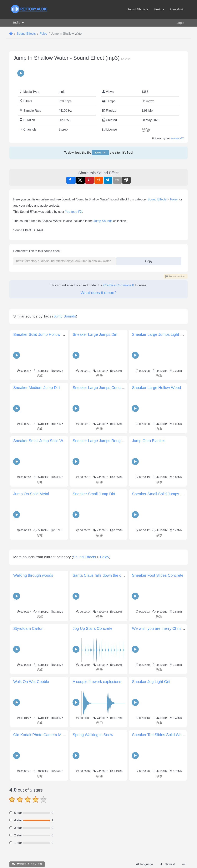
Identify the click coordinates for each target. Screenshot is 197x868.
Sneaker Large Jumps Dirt (95, 334)
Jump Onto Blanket (148, 441)
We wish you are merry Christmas (161, 682)
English (17, 23)
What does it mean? (99, 293)
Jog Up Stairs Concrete (93, 682)
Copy (147, 260)
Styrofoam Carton (28, 682)
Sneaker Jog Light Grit (151, 736)
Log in (100, 153)
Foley (174, 199)
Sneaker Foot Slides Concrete (158, 629)
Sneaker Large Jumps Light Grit (159, 334)
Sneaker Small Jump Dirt (94, 494)
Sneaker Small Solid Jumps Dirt (159, 494)
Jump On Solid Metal (31, 494)
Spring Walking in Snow (93, 789)
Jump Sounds (103, 221)
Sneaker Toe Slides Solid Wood (159, 789)
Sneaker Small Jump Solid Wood (41, 441)
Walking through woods (33, 629)
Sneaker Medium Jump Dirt (37, 388)
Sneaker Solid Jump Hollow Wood (42, 334)
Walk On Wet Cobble (31, 736)
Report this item (176, 276)
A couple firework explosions (97, 736)
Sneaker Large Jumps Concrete (100, 388)
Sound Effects (157, 199)
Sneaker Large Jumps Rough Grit (101, 441)
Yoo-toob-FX (177, 138)
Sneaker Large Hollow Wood (156, 388)
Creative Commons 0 (119, 285)
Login (180, 23)
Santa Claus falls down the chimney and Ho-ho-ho (116, 629)
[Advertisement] (98, 568)
